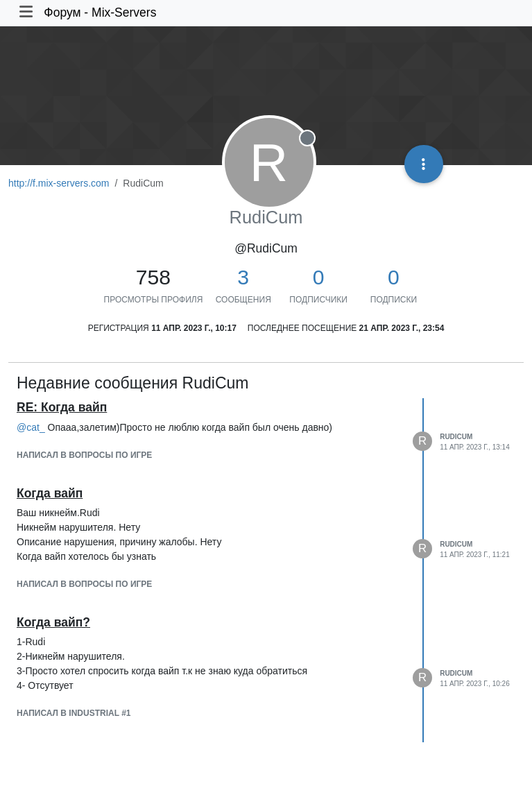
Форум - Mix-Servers (100, 12)
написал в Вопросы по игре (84, 455)
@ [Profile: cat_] (31, 427)
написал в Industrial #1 (74, 713)
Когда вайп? (53, 622)
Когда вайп (50, 493)
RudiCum (456, 437)
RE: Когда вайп (62, 407)
